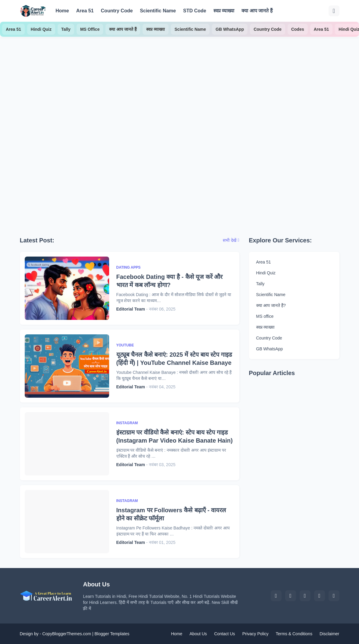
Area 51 (85, 11)
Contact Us (224, 634)
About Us (198, 634)
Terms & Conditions (294, 634)
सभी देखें (230, 240)
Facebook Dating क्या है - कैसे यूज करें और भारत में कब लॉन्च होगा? (170, 281)
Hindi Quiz (41, 29)
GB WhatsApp (230, 29)
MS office (265, 316)
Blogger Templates (112, 634)
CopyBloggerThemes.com (67, 634)
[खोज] (334, 11)
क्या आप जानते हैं (257, 11)
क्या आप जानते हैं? (271, 305)
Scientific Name (158, 11)
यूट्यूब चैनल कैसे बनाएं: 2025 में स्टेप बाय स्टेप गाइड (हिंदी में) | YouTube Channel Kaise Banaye (174, 359)
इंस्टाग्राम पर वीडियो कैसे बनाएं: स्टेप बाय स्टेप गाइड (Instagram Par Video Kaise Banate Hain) (175, 436)
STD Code (194, 11)
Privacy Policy (255, 634)
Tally (66, 29)
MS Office (90, 29)
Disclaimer (329, 634)
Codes (298, 29)
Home (62, 11)
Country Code (117, 11)
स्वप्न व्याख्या (224, 11)
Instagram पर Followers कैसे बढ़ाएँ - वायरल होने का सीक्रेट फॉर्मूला (171, 514)
